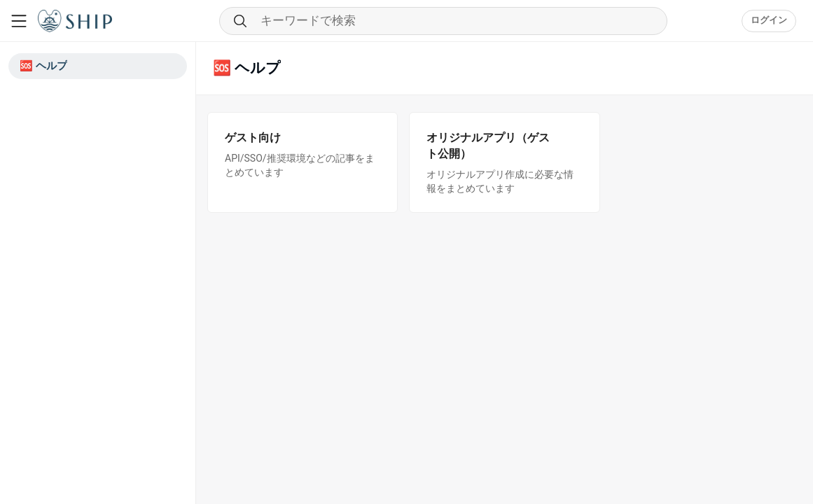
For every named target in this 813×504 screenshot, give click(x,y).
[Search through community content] (443, 21)
